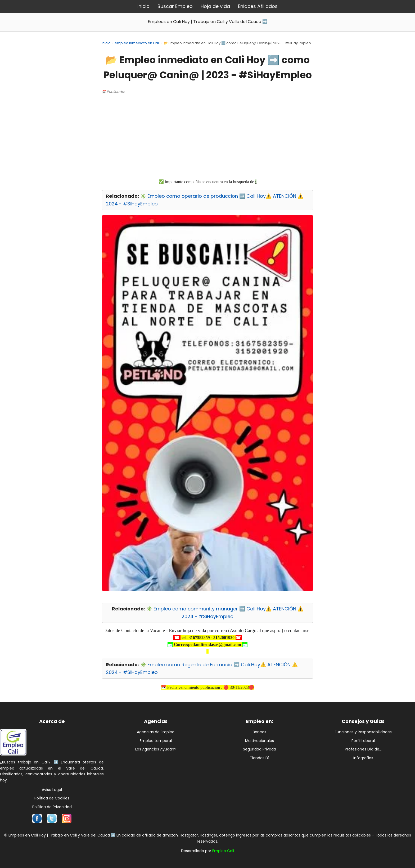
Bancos (260, 732)
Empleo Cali (223, 851)
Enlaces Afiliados (258, 6)
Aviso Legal (52, 790)
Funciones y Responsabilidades (363, 732)
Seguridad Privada (260, 749)
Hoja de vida (215, 6)
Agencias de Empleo (156, 732)
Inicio (143, 6)
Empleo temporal (156, 741)
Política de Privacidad (52, 807)
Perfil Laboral (363, 741)
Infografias (363, 758)
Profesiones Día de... (363, 749)
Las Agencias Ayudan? (156, 749)
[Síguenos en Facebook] (37, 818)
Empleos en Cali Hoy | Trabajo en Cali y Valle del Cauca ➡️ (208, 22)
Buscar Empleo (175, 6)
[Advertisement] (207, 136)
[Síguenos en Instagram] (67, 818)
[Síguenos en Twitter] (52, 818)
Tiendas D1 (260, 758)
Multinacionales (260, 741)
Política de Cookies (52, 798)
